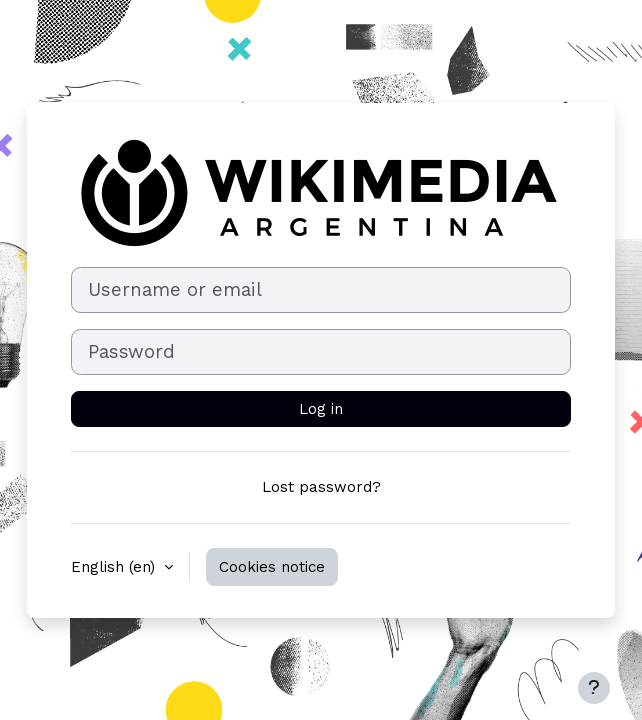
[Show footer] (594, 688)
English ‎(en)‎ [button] (115, 567)
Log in (321, 409)
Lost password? (321, 487)
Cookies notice (272, 567)
